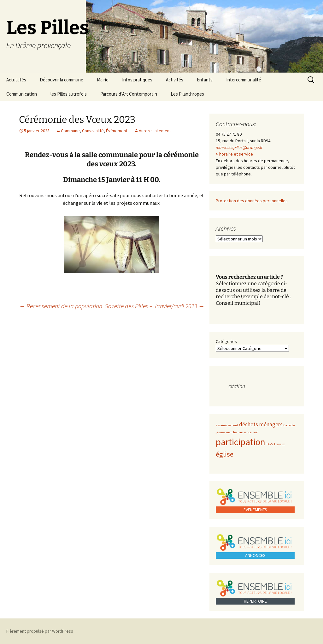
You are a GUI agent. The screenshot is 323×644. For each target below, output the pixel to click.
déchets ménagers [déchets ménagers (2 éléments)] (261, 424)
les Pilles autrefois (69, 94)
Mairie (103, 80)
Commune (70, 131)
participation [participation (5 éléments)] (241, 442)
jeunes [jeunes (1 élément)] (220, 432)
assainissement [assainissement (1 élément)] (227, 425)
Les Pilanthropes (187, 94)
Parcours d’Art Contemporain (129, 94)
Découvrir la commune (62, 80)
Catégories (226, 341)
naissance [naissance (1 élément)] (244, 432)
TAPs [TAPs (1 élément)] (270, 444)
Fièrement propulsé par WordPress (40, 631)
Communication (22, 94)
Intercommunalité (244, 80)
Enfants (205, 80)
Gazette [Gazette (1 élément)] (289, 425)
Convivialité (93, 131)
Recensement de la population (61, 306)
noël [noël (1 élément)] (255, 432)
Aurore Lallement (155, 131)
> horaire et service (234, 154)
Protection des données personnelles (252, 201)
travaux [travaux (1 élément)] (279, 444)
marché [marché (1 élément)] (231, 432)
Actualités (16, 80)
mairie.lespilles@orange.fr (239, 147)
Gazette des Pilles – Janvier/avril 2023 (154, 306)
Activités (175, 80)
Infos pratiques (137, 80)
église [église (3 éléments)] (225, 454)
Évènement (117, 131)
